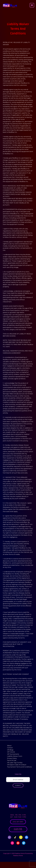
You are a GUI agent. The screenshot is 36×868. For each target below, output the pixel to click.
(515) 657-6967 (18, 822)
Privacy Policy (12, 758)
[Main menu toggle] (32, 5)
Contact (10, 748)
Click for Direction (18, 829)
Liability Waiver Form (15, 756)
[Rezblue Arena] (10, 5)
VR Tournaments (13, 754)
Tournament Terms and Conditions (19, 767)
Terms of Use (12, 760)
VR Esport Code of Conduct (17, 765)
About (9, 746)
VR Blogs (10, 750)
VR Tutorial (11, 752)
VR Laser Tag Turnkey (15, 763)
